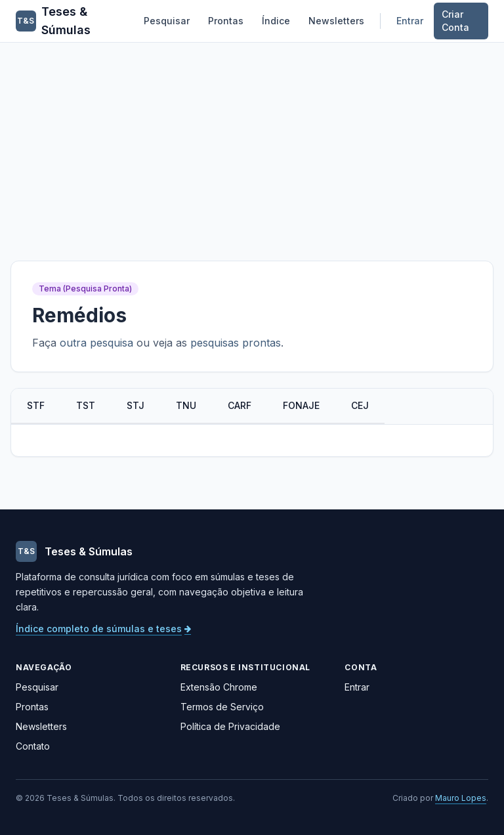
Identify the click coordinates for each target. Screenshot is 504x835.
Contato (33, 746)
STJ (136, 405)
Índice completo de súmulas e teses (103, 629)
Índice (276, 21)
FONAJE (301, 405)
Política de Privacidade (230, 726)
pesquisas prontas (236, 343)
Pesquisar (167, 21)
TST (86, 405)
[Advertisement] (252, 141)
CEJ (360, 405)
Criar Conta (455, 21)
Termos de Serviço (222, 707)
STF (36, 405)
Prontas (226, 21)
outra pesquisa (96, 343)
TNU (186, 405)
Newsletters (336, 21)
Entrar (410, 21)
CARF (240, 405)
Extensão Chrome (219, 687)
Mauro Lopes (461, 798)
